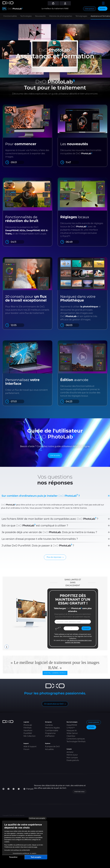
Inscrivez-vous (79, 791)
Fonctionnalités (10, 16)
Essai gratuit (90, 9)
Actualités (49, 749)
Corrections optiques (76, 739)
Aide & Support (30, 747)
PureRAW (28, 733)
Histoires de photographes (61, 16)
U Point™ (71, 728)
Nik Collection (30, 736)
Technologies (26, 16)
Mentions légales (52, 728)
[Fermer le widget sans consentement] (37, 818)
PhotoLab (28, 725)
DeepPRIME (72, 725)
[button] (3, 866)
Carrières (49, 725)
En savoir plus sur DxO (54, 704)
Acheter (103, 9)
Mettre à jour (72, 755)
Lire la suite (55, 455)
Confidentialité (52, 731)
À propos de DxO (52, 747)
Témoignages (81, 16)
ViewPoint (28, 731)
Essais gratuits (73, 760)
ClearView (71, 736)
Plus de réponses (54, 557)
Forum (26, 749)
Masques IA (72, 731)
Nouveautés (40, 16)
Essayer (86, 628)
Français (28, 789)
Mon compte (72, 758)
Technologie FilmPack (76, 742)
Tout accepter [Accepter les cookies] (36, 857)
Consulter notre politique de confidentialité (17, 850)
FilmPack (27, 728)
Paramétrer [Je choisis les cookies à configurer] (13, 857)
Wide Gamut (72, 733)
